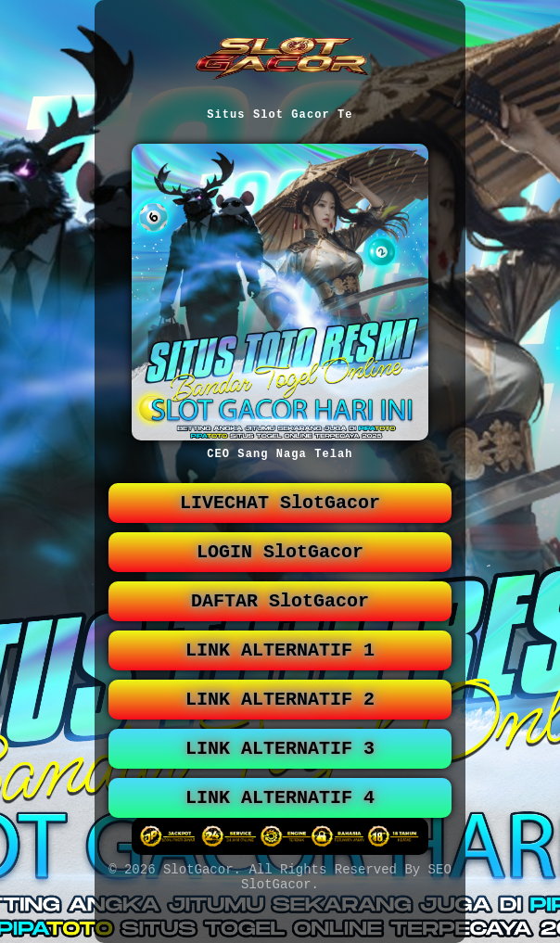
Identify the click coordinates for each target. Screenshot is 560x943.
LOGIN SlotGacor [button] (280, 563)
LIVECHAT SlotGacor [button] (280, 510)
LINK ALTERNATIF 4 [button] (280, 828)
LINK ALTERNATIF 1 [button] (280, 669)
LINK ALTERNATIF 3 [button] (280, 775)
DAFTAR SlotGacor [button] (280, 616)
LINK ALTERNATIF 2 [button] (280, 722)
